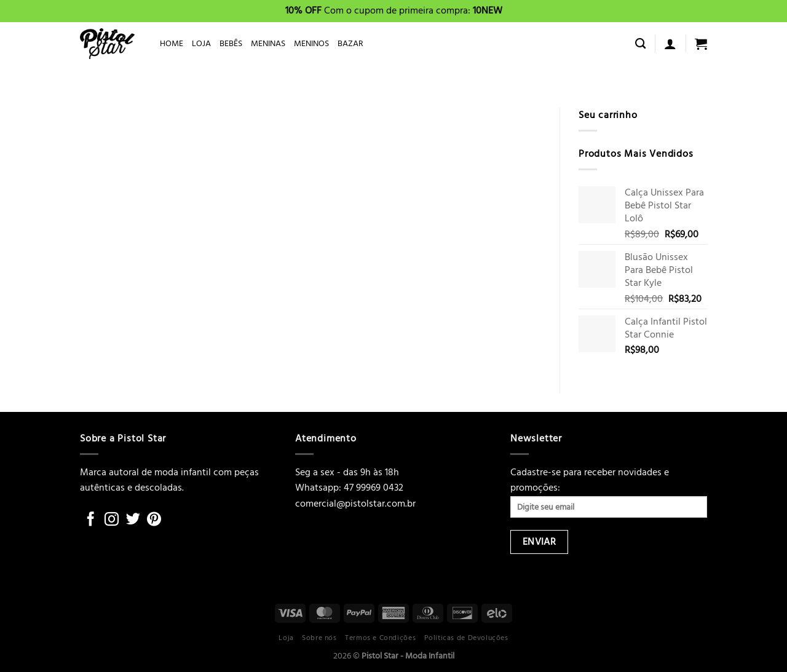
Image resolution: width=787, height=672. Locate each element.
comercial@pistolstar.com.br (355, 504)
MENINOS (311, 43)
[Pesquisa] (640, 44)
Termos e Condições (380, 638)
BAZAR (350, 43)
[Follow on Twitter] (133, 520)
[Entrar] (670, 44)
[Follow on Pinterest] (154, 520)
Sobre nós (319, 638)
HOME (172, 43)
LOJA (201, 43)
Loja (286, 638)
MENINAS (268, 43)
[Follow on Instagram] (112, 520)
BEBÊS (231, 43)
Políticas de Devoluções (466, 638)
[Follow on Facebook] (91, 520)
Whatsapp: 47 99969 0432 (349, 488)
